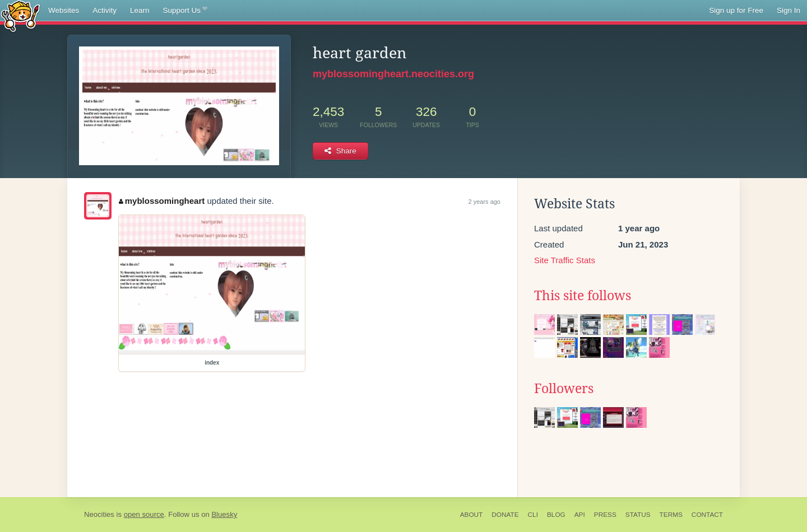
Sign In (789, 10)
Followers (564, 389)
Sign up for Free (736, 10)
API (580, 515)
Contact (707, 515)
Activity (105, 10)
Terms (671, 515)
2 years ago (484, 202)
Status (638, 515)
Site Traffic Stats (565, 260)
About (472, 515)
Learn (140, 10)
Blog (556, 515)
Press (605, 515)
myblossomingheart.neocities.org (393, 74)
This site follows (583, 296)
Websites (64, 10)
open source (144, 514)
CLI (533, 515)
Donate (505, 515)
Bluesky (224, 514)
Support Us (185, 11)
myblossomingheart (162, 201)
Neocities (99, 514)
